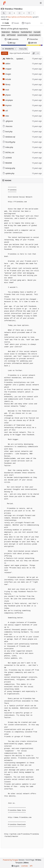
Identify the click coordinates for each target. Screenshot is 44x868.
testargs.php (9, 168)
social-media (22, 35)
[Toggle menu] (41, 3)
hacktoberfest (26, 32)
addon (7, 64)
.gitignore (8, 121)
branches (33, 39)
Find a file (23, 49)
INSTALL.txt (8, 152)
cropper (7, 69)
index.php (8, 147)
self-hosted (11, 35)
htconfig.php (9, 142)
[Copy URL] (34, 53)
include (7, 79)
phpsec (7, 95)
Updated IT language (24, 59)
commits (11, 39)
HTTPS (5, 53)
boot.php (8, 132)
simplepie (8, 100)
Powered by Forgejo (10, 860)
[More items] (41, 23)
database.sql (9, 137)
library (7, 84)
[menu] (38, 53)
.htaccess (8, 126)
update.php (9, 173)
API (31, 866)
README (7, 163)
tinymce (7, 105)
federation (6, 32)
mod (6, 90)
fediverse (15, 32)
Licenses (25, 866)
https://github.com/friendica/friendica (20, 17)
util (5, 111)
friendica (9, 9)
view (6, 116)
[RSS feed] (4, 13)
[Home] (4, 3)
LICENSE (7, 158)
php (3, 35)
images (7, 74)
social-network (35, 35)
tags (12, 43)
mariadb (37, 32)
